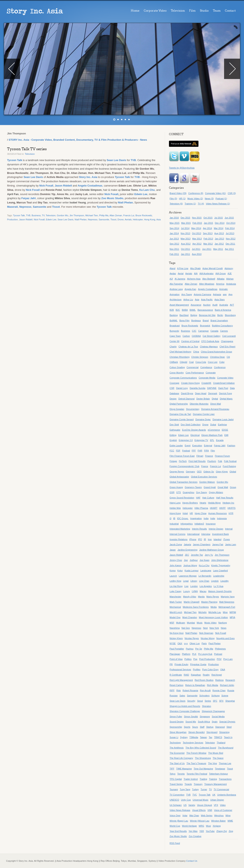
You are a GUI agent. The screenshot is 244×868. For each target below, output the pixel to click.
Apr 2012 (197, 244)
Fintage (173, 461)
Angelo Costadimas (90, 186)
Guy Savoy (202, 492)
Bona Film (184, 320)
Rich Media (213, 685)
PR (171, 664)
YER (202, 831)
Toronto (181, 774)
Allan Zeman (116, 215)
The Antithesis (177, 748)
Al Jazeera (180, 279)
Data (232, 388)
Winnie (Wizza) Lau (200, 821)
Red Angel (217, 675)
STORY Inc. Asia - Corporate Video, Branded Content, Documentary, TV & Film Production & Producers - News (78, 140)
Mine (225, 612)
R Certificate (176, 675)
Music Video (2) (195, 199)
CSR (172, 388)
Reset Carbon (176, 685)
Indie (213, 518)
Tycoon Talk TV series (27, 149)
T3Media (194, 737)
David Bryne (187, 393)
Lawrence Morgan (188, 576)
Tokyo (173, 774)
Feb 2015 (197, 223)
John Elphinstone (220, 560)
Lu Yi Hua (218, 586)
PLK (194, 654)
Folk (220, 461)
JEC (187, 555)
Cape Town (175, 336)
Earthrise (222, 425)
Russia (231, 690)
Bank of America (223, 310)
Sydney (184, 737)
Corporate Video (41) (215, 193)
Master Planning (209, 602)
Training (213, 779)
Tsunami (174, 789)
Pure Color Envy (210, 669)
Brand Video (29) (178, 193)
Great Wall (223, 487)
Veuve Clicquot (204, 805)
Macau (203, 591)
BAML (193, 310)
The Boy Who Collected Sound (201, 748)
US (185, 805)
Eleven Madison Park (212, 435)
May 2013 (185, 239)
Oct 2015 (208, 218)
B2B (172, 310)
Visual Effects (199, 810)
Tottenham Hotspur (218, 774)
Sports (187, 727)
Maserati (13, 207)
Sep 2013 (208, 233)
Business (36, 215)
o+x (186, 643)
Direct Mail (216, 404)
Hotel (185, 513)
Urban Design (217, 800)
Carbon (186, 336)
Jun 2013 (174, 239)
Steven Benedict (196, 732)
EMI (227, 435)
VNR (210, 810)
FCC (172, 451)
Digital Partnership (179, 404)
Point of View (176, 659)
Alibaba (221, 279)
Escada (220, 440)
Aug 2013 (219, 233)
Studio (204, 11)
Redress (219, 680)
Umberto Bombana (227, 795)
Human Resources (217, 513)
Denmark (213, 393)
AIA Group (221, 273)
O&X (180, 643)
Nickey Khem (176, 638)
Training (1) (190, 204)
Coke (222, 362)
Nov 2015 (197, 218)
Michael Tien (92, 215)
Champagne (227, 341)
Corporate (211, 373)
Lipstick (215, 581)
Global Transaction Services (184, 482)
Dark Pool (223, 388)
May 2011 (218, 249)
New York (214, 628)
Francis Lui (129, 215)
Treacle (188, 784)
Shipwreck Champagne (213, 711)
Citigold (184, 362)
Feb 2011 (174, 254)
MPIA (233, 617)
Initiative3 (199, 524)
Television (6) (176, 204)
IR (205, 539)
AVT (232, 305)
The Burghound (226, 748)
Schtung (215, 696)
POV (219, 659)
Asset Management (179, 305)
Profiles (197, 669)
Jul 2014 (185, 228)
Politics (188, 659)
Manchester (175, 597)
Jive (186, 560)
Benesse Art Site (207, 315)
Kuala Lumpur (192, 571)
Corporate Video (155, 11)
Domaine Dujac (203, 419)
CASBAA (196, 336)
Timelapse (220, 769)
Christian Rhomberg (180, 357)
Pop (195, 659)
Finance (209, 456)
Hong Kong (150, 219)
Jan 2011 (185, 254)
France (205, 466)
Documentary (193, 409)
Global (233, 472)
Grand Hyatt (210, 487)
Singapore (205, 717)
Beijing (194, 315)
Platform (186, 654)
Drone (121, 219)
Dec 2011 (230, 244)
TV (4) (201, 204)
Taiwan (203, 737)
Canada (214, 331)
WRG (201, 826)
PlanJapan (175, 654)
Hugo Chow (201, 513)
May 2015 (174, 223)
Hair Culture (208, 498)
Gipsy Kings (222, 472)
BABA (185, 310)
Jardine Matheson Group (212, 550)
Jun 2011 (207, 249)
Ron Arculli (205, 690)
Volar (185, 815)
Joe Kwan (204, 560)
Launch (173, 576)
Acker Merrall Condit (213, 268)
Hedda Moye (214, 503)
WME (230, 821)
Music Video (210, 623)
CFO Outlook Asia (210, 341)
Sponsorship (176, 727)
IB (174, 518)
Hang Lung (175, 503)
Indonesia (222, 518)
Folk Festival (230, 461)
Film (192, 11)
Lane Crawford (220, 571)
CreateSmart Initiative (224, 383)
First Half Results (197, 461)
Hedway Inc (228, 503)
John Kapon (176, 565)
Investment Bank (220, 534)
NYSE (173, 643)
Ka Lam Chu (147, 190)
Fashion (231, 446)
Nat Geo (186, 628)
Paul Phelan (214, 643)
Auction (207, 305)
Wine (228, 815)
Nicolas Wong (208, 638)
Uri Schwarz (176, 805)
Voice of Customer (223, 810)
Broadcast (175, 326)
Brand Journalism (219, 320)
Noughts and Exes (225, 638)
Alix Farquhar (176, 284)
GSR (172, 492)
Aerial (181, 273)
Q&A (223, 669)
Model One (175, 617)
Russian (174, 696)
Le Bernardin (205, 576)
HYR (231, 513)
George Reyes (177, 472)
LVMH (195, 591)
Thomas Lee (225, 763)
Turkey (195, 789)
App (230, 294)
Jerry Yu (209, 555)
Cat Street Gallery (212, 336)
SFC (215, 701)
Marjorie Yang (228, 597)
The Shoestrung (203, 758)
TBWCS (218, 737)
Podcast (218, 654)
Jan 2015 (208, 223)
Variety (192, 805)
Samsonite (39, 207)
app (225, 294)
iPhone (193, 539)
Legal (186, 581)
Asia (158, 219)
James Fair (218, 544)
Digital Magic (226, 399)
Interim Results (199, 529)
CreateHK (206, 383)
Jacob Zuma (176, 544)
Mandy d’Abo (190, 597)
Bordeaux (196, 320)
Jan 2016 (174, 218)
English (173, 440)
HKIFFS (231, 508)
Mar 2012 (208, 244)
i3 (170, 518)
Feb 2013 (208, 239)
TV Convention (177, 795)
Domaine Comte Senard (182, 419)
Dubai (213, 425)
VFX (216, 805)
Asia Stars (220, 300)
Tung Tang (185, 789)
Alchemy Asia (194, 279)
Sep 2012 (174, 244)
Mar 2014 (219, 228)
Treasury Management (216, 784)
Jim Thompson (77, 215)
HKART (214, 508)
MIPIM (233, 612)
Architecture (176, 300)
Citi (228, 357)
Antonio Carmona (203, 294)
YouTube (210, 831)
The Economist (177, 753)
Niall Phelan (125, 202)
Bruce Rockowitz (144, 215)
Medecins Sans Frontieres (196, 607)
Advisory (229, 268)
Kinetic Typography (221, 565)
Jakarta (187, 544)
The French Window (196, 753)
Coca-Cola (201, 362)
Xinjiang (217, 826)
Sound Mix (191, 722)
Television (178, 11)
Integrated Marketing (180, 529)
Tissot (56, 207)
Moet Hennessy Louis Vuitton (213, 617)
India (206, 518)
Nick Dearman (206, 633)
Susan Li (174, 737)
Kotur (180, 571)
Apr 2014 (208, 228)
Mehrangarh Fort (227, 607)
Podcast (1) (221, 199)
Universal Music (200, 800)
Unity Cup (186, 800)
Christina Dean (217, 357)
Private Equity (181, 664)
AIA (196, 273)
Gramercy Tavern (193, 487)
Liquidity (224, 581)
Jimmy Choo (176, 560)
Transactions (225, 779)
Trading (203, 779)
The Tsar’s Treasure (196, 763)
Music (200, 623)
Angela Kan (190, 289)
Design (173, 399)
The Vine (212, 763)
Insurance (211, 524)
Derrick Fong (225, 393)
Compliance (206, 367)
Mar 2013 (197, 239)
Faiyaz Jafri (29, 198)
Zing (231, 831)
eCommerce (214, 430)
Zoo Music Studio (112, 198)
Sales (182, 696)
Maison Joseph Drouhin (220, 591)
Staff (202, 727)
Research (230, 680)
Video (223, 805)
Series (208, 701)
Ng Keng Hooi (177, 633)
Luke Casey (175, 591)
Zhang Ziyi (222, 831)
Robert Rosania (190, 690)
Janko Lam (231, 544)
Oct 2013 (197, 233)
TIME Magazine (184, 769)
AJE (230, 273)
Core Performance (195, 373)
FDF (178, 451)
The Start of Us (177, 763)
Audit (215, 305)
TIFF (172, 769)
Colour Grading (177, 367)
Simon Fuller (176, 717)
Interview (206, 534)
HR (191, 513)
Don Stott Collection (191, 425)
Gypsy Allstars (216, 492)
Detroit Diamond (186, 399)
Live (186, 586)
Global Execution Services (204, 477)
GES (199, 472)
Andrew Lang (176, 289)
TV (43, 215)
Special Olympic (227, 722)
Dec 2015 (185, 218)
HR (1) (182, 199)
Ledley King (175, 581)
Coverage (174, 383)
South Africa (204, 722)
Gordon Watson (207, 482)
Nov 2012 (231, 239)
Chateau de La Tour (188, 347)
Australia (224, 305)
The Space (218, 758)
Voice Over (175, 815)
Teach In (228, 737)
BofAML (174, 320)
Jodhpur (194, 560)
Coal (191, 362)
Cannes (224, 331)
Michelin (203, 612)
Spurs (195, 727)
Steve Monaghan (178, 732)
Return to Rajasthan (195, 685)
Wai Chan (194, 815)
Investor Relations (179, 539)
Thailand (221, 743)
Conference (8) (196, 193)
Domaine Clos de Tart (180, 414)
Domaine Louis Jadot (223, 419)
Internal (229, 529)
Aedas (173, 273)
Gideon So (209, 472)
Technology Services (193, 743)
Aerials (128, 219)
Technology (175, 743)
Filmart (200, 456)
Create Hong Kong (190, 383)
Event (187, 446)
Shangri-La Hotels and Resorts (185, 706)
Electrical (195, 435)
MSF (172, 623)
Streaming (224, 732)
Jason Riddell (63, 186)
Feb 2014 (230, 228)
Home (135, 11)
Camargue (203, 331)
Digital (215, 399)
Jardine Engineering (187, 550)
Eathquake (175, 430)
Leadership (219, 576)
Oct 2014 (231, 223)
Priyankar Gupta (198, 664)
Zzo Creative (195, 836)
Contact (230, 11)
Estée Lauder (176, 446)
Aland (172, 268)
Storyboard (212, 732)
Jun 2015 (229, 218)
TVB (133, 160)
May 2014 (196, 228)
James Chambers (202, 544)
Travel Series (176, 784)
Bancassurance (205, 310)
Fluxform (212, 461)
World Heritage (189, 826)
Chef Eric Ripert (228, 347)
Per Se (199, 649)
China (196, 352)
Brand (206, 320)
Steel (229, 727)
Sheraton (206, 706)
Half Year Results (225, 498)
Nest (205, 628)
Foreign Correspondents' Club (184, 466)
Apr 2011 (229, 249)
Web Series (207, 815)
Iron (210, 539)
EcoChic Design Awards (194, 430)
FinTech (183, 461)
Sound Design (177, 722)
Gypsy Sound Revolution (182, 498)
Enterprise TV (201, 440)
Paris (204, 643)
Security (191, 701)
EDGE (225, 430)
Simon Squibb (191, 717)
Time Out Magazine (203, 769)
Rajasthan (196, 675)
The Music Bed (216, 753)
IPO (200, 539)
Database (174, 393)
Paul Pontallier (177, 649)
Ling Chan (204, 581)
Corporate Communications (183, 378)
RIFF (172, 690)
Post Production (207, 659)
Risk (178, 690)
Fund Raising (229, 466)
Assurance (196, 305)
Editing (173, 435)
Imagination (196, 518)
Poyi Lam (228, 659)
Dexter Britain (203, 399)
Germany (190, 472)
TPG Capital (176, 779)
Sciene (225, 696)
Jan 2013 (219, 239)
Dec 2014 (220, 223)
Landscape (206, 571)
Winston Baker (218, 821)
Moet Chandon (190, 617)
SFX (221, 701)
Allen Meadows (207, 284)
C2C (194, 331)
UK (214, 795)
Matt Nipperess (227, 602)
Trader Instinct (191, 779)
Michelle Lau (215, 612)
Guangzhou (188, 492)
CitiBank (174, 362)
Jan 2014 (174, 233)
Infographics (187, 524)
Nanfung (223, 623)
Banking (174, 315)
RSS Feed (175, 843)
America (220, 284)
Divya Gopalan (177, 409)
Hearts (203, 503)
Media (213, 607)
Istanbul (217, 539)
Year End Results (178, 831)
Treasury (198, 784)
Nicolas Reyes (192, 638)
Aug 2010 (197, 254)
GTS (179, 492)
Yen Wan (193, 831)
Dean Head (201, 393)
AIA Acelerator (207, 273)
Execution (197, 446)
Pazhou (190, 649)
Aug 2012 (186, 244)
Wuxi (208, 826)
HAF (198, 498)
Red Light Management (181, 680)
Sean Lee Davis (116, 160)
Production (13, 219)
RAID (186, 675)
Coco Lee (213, 362)
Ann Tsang (187, 294)
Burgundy (174, 331)
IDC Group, (183, 518)
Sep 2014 (174, 228)
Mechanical (175, 607)
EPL (212, 440)
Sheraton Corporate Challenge (185, 711)
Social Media (218, 717)
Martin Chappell (192, 602)
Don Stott (174, 425)
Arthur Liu (188, 300)
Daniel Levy (182, 388)
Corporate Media (207, 378)
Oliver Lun (195, 643)
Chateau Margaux (209, 347)
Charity (173, 347)
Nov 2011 (174, 249)
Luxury (187, 591)
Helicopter (138, 219)
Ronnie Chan (219, 690)
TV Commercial (221, 789)
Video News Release (180, 810)
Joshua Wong (190, 565)
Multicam (181, 623)
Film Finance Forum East (182, 456)
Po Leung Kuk (205, 654)
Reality (206, 675)
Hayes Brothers (190, 503)
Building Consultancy (223, 326)
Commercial (193, 367)
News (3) (209, 199)
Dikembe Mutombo (199, 404)
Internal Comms (178, 534)
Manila (201, 597)
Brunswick (205, 326)
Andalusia (231, 284)
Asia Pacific (207, 300)
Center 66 (174, 341)
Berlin (220, 315)
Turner (204, 789)
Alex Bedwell (209, 279)
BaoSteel (184, 315)
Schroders (204, 696)
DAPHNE (212, 388)
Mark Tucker (176, 602)
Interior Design (216, 529)
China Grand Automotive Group (216, 352)
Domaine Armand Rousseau (215, 409)
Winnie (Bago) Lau (179, 821)
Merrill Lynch (176, 612)
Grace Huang (176, 487)
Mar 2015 (186, 223)
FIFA (206, 451)
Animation (175, 294)
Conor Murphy (177, 373)
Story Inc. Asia (88, 177)
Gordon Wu (62, 215)
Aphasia (217, 294)
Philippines (220, 649)
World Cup (175, 826)
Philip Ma (104, 215)
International (193, 534)
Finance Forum (222, 456)
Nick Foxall (46, 186)
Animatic (223, 289)
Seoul (200, 701)
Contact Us (192, 861)
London (194, 586)
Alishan (230, 279)
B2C (178, 310)
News (224, 628)
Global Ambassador (179, 477)
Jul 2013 (230, 233)
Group (233, 487)
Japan (173, 550)
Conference (220, 367)
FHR (200, 451)
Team (217, 11)
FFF (194, 451)
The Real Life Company (181, 758)
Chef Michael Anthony (180, 352)
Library (194, 581)
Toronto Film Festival (197, 774)
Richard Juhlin (227, 685)
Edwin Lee (141, 194)
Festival (186, 451)
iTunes (227, 539)
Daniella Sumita (198, 388)
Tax (211, 737)
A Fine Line (183, 268)
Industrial (174, 524)
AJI (171, 279)
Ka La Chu (204, 565)
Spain (215, 722)
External (208, 446)
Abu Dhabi (195, 268)
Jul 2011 (196, 249)
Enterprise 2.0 (186, 440)
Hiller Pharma (201, 508)
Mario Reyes (213, 597)
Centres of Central (190, 341)
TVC (195, 795)
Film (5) (173, 199)
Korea (173, 571)
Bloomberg (230, 315)
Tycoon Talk (15, 160)
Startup (210, 727)
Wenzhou (219, 815)
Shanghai (230, 701)
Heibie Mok (175, 508)
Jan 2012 (219, 244)
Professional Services (180, 669)
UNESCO (174, 800)
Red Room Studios (204, 680)
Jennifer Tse (197, 555)
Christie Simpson (200, 357)
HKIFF (222, 508)
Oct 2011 (186, 249)
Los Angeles (206, 586)
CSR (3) (232, 193)
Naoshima (175, 628)
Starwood (220, 727)
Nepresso (25, 207)
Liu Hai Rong (176, 586)
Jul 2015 (219, 218)
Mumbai (191, 623)
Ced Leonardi (229, 336)
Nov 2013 (185, 233)
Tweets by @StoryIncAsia (182, 168)
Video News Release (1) (218, 204)
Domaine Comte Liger (204, 414)
